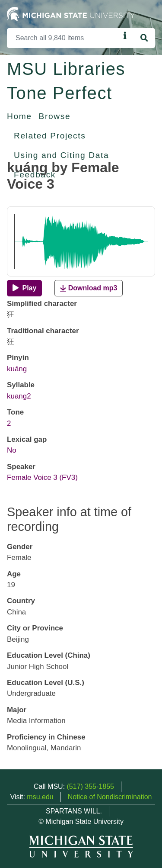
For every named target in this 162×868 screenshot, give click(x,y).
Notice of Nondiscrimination (110, 797)
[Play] (24, 288)
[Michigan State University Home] (71, 14)
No (12, 450)
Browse (55, 116)
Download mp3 (89, 288)
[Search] (64, 38)
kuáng (17, 369)
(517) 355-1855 (91, 786)
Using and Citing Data (61, 155)
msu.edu (40, 797)
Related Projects (50, 136)
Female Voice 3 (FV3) (42, 477)
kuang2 (19, 396)
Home (19, 116)
